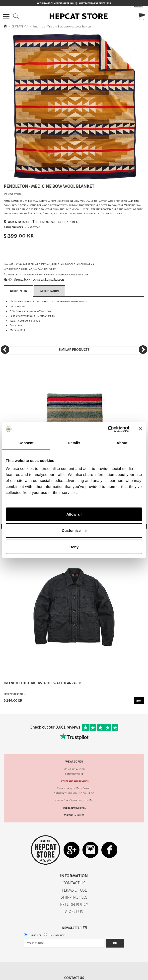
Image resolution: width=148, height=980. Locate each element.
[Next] (143, 350)
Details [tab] (74, 443)
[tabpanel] (74, 107)
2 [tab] (78, 178)
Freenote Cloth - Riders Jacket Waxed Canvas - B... (44, 683)
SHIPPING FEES (74, 897)
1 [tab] (70, 178)
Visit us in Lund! (74, 815)
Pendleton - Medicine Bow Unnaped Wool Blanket (62, 27)
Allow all (74, 514)
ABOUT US (74, 912)
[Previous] (5, 350)
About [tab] (122, 443)
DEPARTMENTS (20, 27)
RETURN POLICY (74, 904)
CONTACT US (74, 883)
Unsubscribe (57, 935)
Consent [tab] (26, 443)
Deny (74, 547)
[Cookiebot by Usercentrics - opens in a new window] (108, 429)
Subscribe (35, 935)
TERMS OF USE (74, 890)
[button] (6, 16)
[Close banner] (141, 429)
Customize (74, 530)
